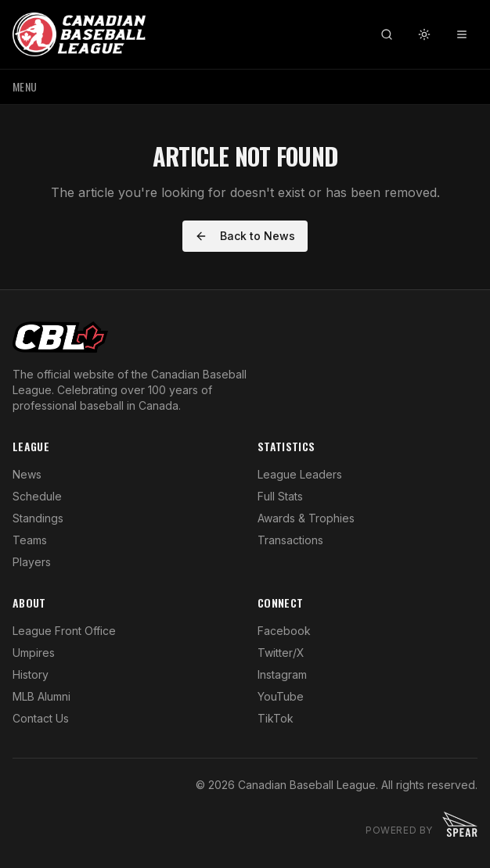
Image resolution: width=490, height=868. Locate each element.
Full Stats (280, 496)
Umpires (34, 653)
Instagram (282, 674)
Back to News (245, 236)
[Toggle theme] (424, 34)
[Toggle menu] (462, 34)
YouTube (281, 696)
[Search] (387, 34)
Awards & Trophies (306, 518)
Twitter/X (281, 653)
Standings (38, 518)
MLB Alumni (41, 696)
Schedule (37, 496)
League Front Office (64, 631)
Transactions (290, 540)
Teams (30, 540)
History (31, 674)
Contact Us (41, 718)
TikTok (276, 718)
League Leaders (300, 474)
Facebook (284, 631)
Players (32, 562)
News (27, 474)
